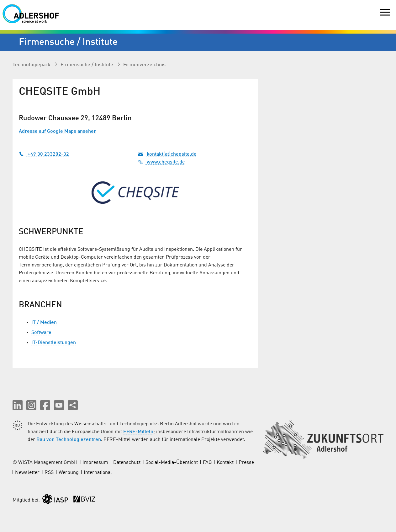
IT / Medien (44, 323)
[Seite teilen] (73, 405)
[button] (18, 405)
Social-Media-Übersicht (172, 463)
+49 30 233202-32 (44, 154)
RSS (49, 473)
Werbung (69, 473)
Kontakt (225, 463)
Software (41, 333)
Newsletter (27, 473)
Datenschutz (127, 463)
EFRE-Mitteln (138, 432)
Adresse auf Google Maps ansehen (58, 132)
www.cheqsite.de (161, 162)
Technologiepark (32, 65)
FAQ (207, 463)
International (98, 473)
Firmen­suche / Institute (87, 65)
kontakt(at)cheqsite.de (172, 154)
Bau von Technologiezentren (69, 440)
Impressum (95, 463)
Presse (246, 463)
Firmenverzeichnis (144, 65)
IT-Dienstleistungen (54, 343)
